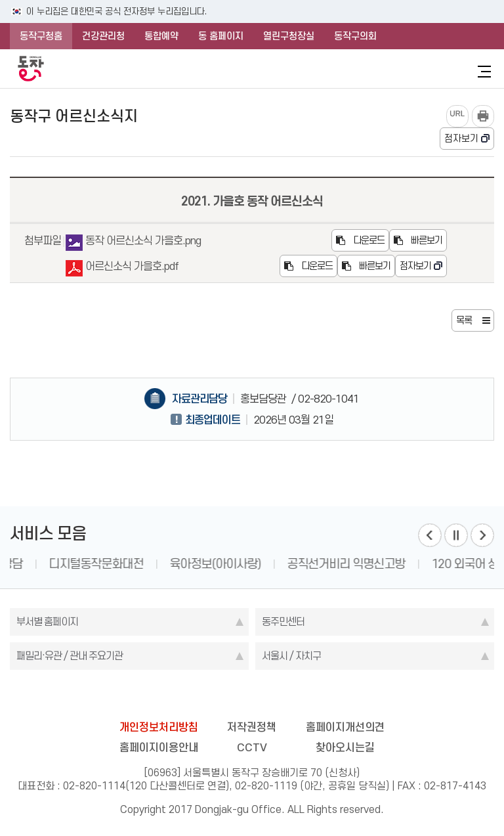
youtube (303, 696)
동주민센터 (283, 622)
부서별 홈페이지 (47, 622)
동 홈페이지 (221, 36)
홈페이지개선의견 (345, 727)
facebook (201, 696)
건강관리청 (103, 36)
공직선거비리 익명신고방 (420, 564)
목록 (464, 320)
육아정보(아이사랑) (289, 564)
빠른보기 (418, 240)
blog (175, 696)
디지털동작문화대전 (170, 564)
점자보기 (461, 139)
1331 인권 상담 (60, 564)
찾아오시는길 (345, 747)
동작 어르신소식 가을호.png (133, 243)
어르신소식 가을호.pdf (122, 268)
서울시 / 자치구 (291, 656)
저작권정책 (252, 727)
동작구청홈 (41, 36)
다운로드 (360, 240)
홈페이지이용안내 (159, 747)
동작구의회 (355, 36)
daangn (329, 696)
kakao (278, 696)
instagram (252, 696)
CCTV (252, 747)
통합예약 (161, 36)
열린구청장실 (289, 36)
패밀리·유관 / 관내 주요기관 (70, 656)
